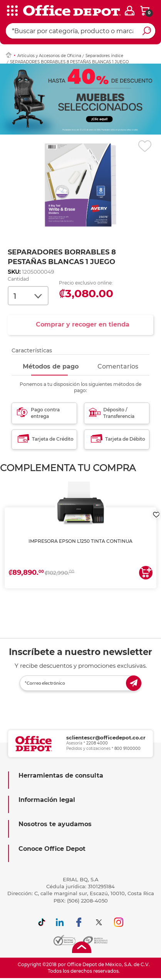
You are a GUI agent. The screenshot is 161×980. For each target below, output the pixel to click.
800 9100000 (127, 748)
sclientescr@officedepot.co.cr (106, 738)
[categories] (12, 11)
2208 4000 (97, 743)
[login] (130, 11)
